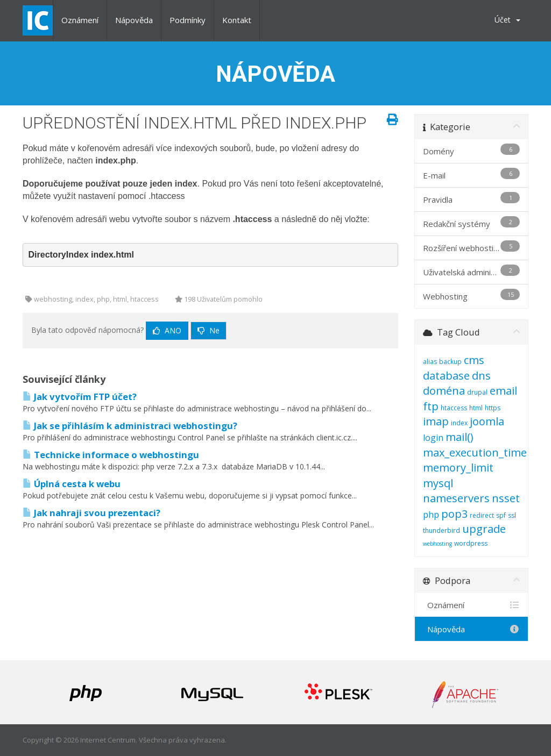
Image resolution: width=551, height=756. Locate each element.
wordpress (471, 543)
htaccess (454, 408)
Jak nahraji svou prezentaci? (91, 513)
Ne (209, 330)
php (431, 515)
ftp (431, 406)
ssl (512, 515)
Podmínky (188, 20)
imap (436, 421)
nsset (506, 498)
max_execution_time (475, 452)
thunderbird (441, 530)
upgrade (484, 529)
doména (444, 391)
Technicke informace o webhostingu (111, 455)
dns (481, 376)
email (503, 391)
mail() (460, 437)
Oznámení (80, 20)
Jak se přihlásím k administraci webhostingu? (130, 426)
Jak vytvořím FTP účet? (80, 397)
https (493, 408)
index (459, 423)
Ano (167, 330)
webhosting (437, 544)
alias (430, 362)
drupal (477, 392)
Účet (507, 20)
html (476, 408)
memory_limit (458, 468)
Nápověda (134, 20)
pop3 (454, 514)
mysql (438, 483)
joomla (487, 421)
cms (474, 360)
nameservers (456, 498)
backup (450, 362)
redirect (482, 515)
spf (501, 515)
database (446, 376)
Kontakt (237, 20)
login (433, 438)
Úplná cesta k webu (72, 484)
